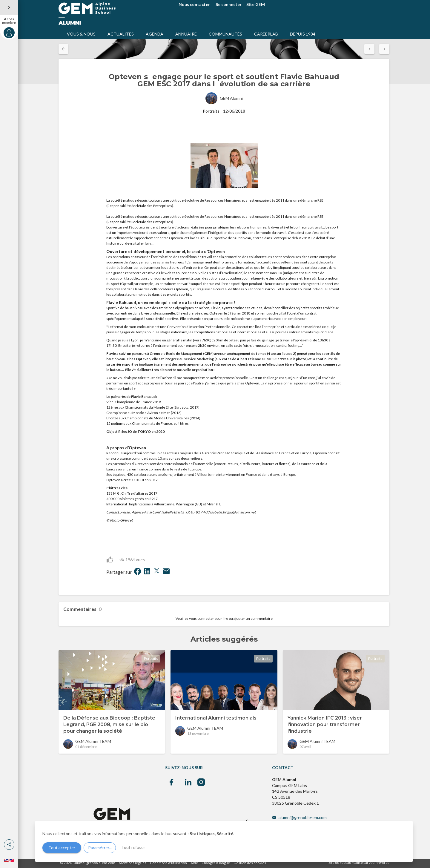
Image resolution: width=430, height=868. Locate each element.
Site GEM (256, 4)
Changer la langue (216, 863)
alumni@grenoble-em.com (303, 817)
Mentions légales (133, 863)
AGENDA (155, 34)
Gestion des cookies (250, 863)
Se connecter (229, 4)
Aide (194, 863)
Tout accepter (62, 848)
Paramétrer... (100, 848)
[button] (9, 845)
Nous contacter (194, 4)
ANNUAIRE (186, 34)
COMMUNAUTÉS (225, 34)
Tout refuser (133, 847)
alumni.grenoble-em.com (95, 863)
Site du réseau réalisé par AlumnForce (359, 862)
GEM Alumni (231, 98)
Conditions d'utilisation (168, 863)
